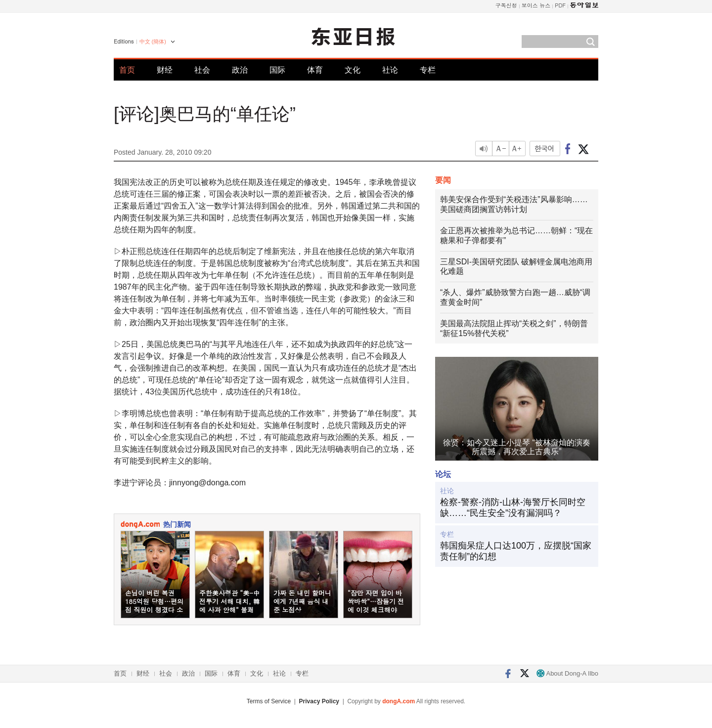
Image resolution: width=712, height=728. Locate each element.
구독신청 (506, 5)
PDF (560, 5)
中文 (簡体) (153, 42)
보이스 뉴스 (536, 5)
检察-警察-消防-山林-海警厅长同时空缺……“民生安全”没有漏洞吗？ (513, 508)
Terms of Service (269, 701)
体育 (315, 70)
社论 (390, 70)
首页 (127, 70)
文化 (353, 70)
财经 (165, 70)
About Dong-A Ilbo (567, 673)
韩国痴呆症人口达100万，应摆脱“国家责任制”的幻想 (516, 551)
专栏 (428, 70)
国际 (277, 70)
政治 (240, 70)
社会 (202, 70)
